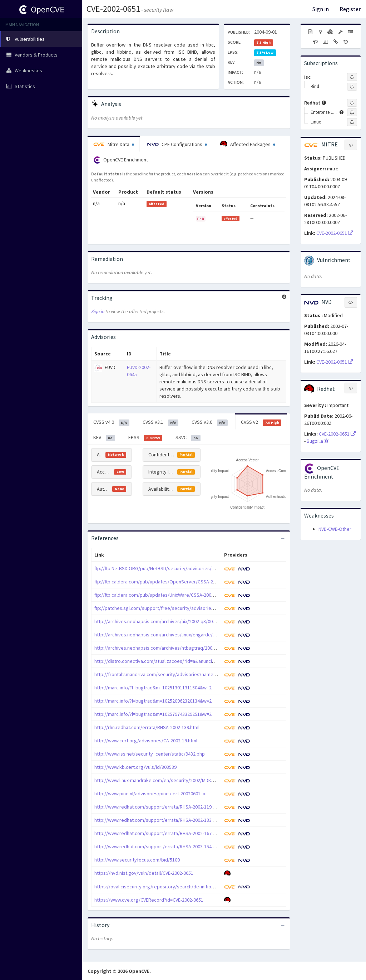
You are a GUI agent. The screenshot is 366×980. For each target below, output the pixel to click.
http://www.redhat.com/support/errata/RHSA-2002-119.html (158, 807)
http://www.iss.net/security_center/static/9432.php (150, 754)
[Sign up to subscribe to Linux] (352, 122)
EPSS (145, 438)
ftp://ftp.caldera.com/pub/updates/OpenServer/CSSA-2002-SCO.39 (166, 582)
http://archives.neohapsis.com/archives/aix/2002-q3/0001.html (161, 621)
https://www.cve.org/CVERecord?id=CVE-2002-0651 (149, 900)
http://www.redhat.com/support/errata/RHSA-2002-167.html (158, 833)
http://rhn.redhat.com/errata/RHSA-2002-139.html (147, 727)
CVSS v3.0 (210, 422)
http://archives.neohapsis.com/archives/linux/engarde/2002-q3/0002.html (173, 635)
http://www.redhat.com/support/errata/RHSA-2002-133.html (158, 820)
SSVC (188, 438)
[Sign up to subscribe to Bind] (352, 87)
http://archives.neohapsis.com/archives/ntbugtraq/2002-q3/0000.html (169, 648)
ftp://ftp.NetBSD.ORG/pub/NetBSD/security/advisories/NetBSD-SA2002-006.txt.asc (182, 568)
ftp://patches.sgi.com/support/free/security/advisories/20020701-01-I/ (170, 608)
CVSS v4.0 (111, 422)
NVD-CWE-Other (335, 529)
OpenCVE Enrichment (121, 160)
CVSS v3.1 (161, 422)
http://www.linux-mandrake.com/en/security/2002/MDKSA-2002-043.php (170, 780)
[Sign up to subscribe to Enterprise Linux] (352, 112)
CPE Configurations (177, 144)
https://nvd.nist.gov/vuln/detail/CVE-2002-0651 (144, 873)
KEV (104, 438)
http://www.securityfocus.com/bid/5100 (137, 860)
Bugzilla (318, 441)
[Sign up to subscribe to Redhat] (352, 103)
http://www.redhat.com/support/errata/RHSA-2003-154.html (158, 846)
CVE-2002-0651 (113, 9)
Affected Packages (248, 144)
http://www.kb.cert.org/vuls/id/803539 (135, 767)
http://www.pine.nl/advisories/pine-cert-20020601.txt (151, 794)
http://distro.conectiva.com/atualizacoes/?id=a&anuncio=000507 (163, 661)
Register (350, 9)
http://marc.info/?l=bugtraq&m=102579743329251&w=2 (153, 714)
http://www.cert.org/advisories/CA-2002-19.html (146, 741)
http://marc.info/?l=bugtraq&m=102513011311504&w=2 (153, 688)
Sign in (321, 9)
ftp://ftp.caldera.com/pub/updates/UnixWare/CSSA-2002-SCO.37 (162, 595)
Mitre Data (114, 144)
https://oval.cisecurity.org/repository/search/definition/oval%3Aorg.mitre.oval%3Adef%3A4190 (198, 887)
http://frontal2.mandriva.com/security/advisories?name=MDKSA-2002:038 (173, 674)
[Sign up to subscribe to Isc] (352, 77)
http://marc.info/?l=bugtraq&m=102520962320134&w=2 (153, 701)
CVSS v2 (261, 422)
